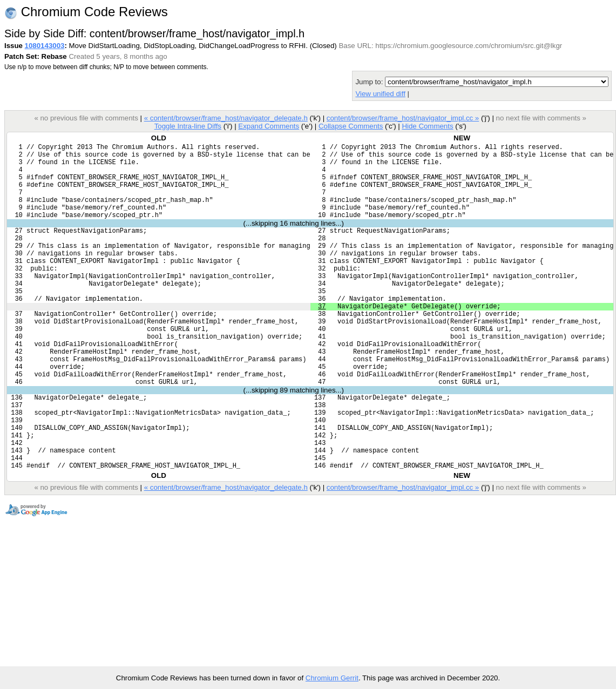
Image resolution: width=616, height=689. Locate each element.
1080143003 (45, 46)
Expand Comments (269, 126)
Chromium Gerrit (332, 678)
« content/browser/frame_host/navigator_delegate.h (226, 118)
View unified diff (380, 94)
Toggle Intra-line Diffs (188, 126)
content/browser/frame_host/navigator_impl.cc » (403, 118)
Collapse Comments (351, 126)
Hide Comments (427, 126)
